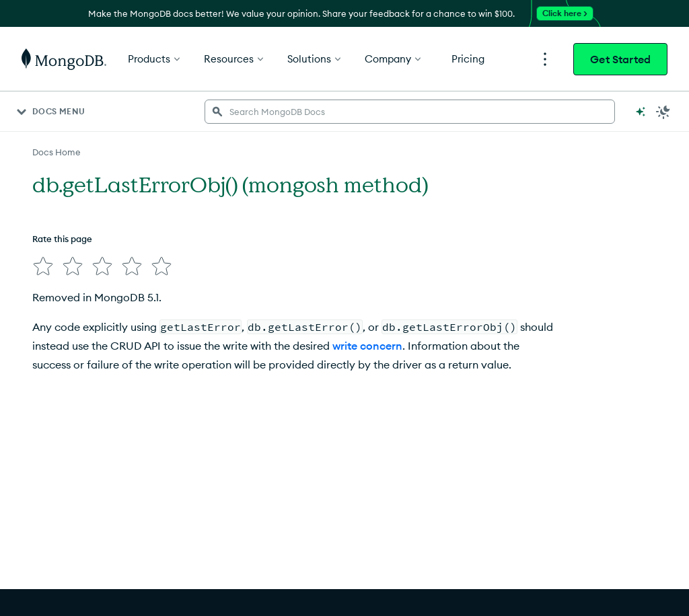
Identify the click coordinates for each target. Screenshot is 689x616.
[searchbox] (410, 112)
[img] (43, 266)
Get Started (620, 59)
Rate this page (62, 239)
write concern (367, 346)
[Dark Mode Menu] (663, 112)
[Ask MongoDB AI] (641, 112)
